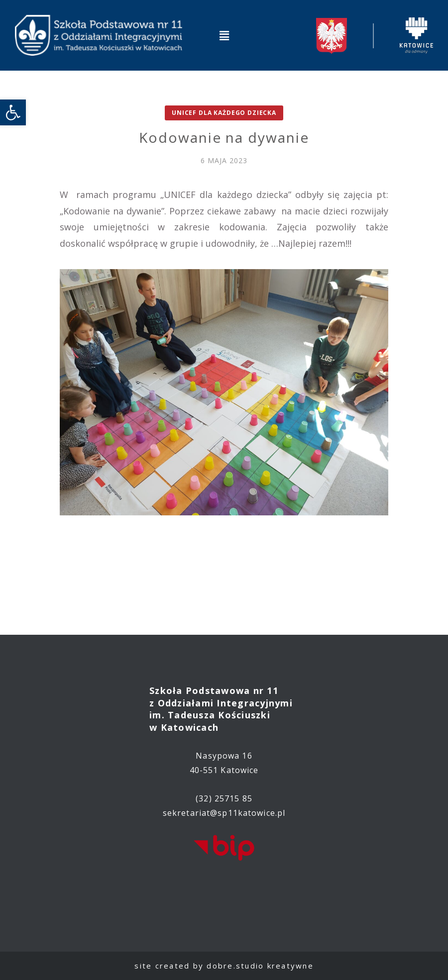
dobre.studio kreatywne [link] (260, 966)
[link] (13, 112)
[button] (224, 35)
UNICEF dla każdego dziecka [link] (224, 113)
